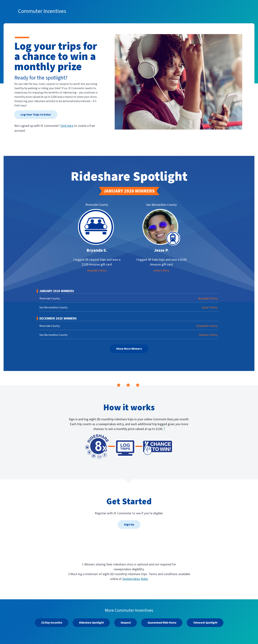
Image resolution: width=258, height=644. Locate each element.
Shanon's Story (208, 335)
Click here (67, 126)
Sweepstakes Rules (135, 579)
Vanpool (126, 623)
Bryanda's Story (97, 271)
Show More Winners (129, 349)
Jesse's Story (161, 271)
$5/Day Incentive (52, 623)
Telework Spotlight (205, 623)
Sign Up (129, 525)
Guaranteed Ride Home (162, 623)
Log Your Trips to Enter (36, 115)
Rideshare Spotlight (91, 623)
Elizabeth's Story (207, 326)
